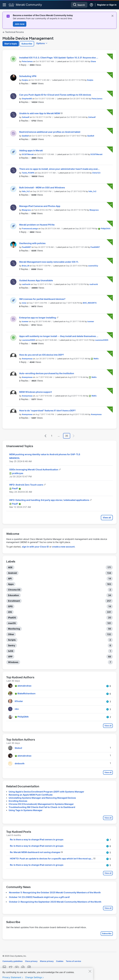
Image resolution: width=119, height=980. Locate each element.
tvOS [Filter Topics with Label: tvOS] (11, 651)
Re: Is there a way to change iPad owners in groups (37, 839)
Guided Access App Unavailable (36, 280)
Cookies (60, 961)
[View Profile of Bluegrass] (26, 210)
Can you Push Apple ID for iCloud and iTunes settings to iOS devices (55, 95)
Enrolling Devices (18, 801)
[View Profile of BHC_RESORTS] (90, 303)
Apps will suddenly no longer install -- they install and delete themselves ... (59, 336)
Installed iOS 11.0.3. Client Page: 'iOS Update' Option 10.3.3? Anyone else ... (59, 58)
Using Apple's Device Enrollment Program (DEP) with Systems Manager (46, 792)
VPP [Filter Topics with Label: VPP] (10, 657)
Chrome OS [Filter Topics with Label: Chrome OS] (14, 590)
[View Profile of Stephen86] (27, 99)
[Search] (79, 5)
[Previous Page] (46, 436)
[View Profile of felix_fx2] (26, 191)
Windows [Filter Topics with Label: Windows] (13, 662)
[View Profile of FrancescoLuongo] (30, 229)
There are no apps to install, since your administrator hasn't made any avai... (59, 169)
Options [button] (41, 43)
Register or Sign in (107, 5)
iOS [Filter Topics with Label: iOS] (10, 612)
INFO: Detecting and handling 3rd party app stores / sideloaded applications (50, 500)
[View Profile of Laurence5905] (29, 340)
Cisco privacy (31, 961)
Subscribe (27, 44)
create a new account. (64, 547)
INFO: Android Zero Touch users (26, 485)
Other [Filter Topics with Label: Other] (11, 634)
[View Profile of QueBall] (25, 136)
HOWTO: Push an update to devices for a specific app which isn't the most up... (52, 859)
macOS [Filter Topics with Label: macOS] (12, 623)
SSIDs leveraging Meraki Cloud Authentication (34, 469)
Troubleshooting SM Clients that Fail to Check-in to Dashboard (42, 807)
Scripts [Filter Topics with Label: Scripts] (12, 640)
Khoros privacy (47, 961)
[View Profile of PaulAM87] (26, 247)
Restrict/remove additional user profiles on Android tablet (50, 132)
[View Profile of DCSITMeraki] (28, 154)
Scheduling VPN (28, 76)
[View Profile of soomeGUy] (93, 266)
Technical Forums (13, 32)
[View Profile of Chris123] (96, 173)
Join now (20, 24)
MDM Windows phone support (35, 392)
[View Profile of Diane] (93, 61)
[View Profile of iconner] (25, 321)
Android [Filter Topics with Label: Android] (12, 573)
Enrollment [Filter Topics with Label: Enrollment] (14, 601)
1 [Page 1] (52, 436)
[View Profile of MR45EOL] (15, 458)
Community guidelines (13, 961)
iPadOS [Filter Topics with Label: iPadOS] (12, 618)
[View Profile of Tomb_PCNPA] (28, 173)
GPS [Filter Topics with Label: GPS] (10, 606)
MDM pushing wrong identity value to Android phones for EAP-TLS (45, 454)
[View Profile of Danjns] (25, 80)
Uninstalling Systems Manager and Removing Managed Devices (42, 798)
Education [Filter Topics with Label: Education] (13, 595)
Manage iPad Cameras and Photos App (40, 206)
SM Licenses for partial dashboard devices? (42, 299)
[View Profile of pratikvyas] (18, 473)
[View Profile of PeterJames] (27, 61)
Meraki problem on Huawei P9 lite (37, 225)
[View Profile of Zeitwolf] (26, 117)
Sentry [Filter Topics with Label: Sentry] (12, 645)
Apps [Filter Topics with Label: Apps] (11, 584)
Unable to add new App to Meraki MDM (40, 113)
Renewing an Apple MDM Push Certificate (31, 795)
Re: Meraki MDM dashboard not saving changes (35, 852)
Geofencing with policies (32, 243)
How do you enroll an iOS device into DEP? (42, 355)
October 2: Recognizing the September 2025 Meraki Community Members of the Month (55, 902)
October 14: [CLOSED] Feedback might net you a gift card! (39, 897)
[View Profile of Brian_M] (25, 266)
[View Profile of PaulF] (15, 488)
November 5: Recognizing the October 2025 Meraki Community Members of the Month (55, 892)
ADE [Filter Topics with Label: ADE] (10, 567)
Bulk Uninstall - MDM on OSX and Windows (42, 187)
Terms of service (73, 961)
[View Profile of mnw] (24, 303)
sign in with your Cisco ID (35, 547)
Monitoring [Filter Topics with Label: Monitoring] (14, 629)
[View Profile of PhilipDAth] (106, 229)
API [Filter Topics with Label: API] (10, 579)
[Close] (90, 974)
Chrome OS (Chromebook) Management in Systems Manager (41, 804)
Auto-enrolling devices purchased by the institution (47, 373)
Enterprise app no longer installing (38, 318)
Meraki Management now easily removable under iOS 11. (49, 262)
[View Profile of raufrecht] (26, 284)
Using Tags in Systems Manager (26, 810)
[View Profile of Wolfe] (96, 359)
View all (107, 517)
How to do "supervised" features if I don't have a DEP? (47, 410)
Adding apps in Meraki (31, 150)
